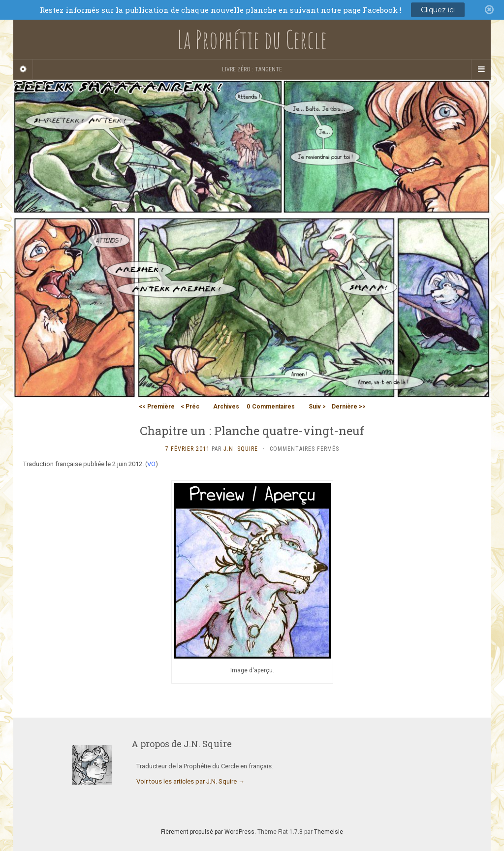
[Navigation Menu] (481, 69)
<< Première (157, 407)
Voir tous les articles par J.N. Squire (190, 781)
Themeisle (329, 832)
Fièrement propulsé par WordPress (208, 832)
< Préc (190, 407)
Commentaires (271, 407)
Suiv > (317, 407)
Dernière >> (349, 407)
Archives (226, 407)
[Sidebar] (23, 69)
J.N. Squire (241, 449)
